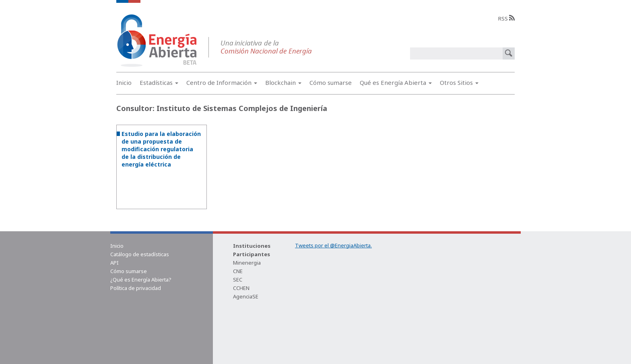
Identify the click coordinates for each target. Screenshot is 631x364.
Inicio (124, 82)
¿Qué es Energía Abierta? (141, 280)
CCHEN (241, 288)
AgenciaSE (246, 296)
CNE (238, 271)
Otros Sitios (459, 82)
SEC (238, 280)
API (114, 263)
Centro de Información (222, 82)
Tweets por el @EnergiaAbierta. (333, 245)
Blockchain (283, 82)
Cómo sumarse (331, 82)
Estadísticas (159, 82)
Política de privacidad (136, 288)
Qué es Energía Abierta (396, 82)
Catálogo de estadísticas (140, 254)
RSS (506, 19)
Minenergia (247, 263)
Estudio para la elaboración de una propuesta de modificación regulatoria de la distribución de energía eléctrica (161, 149)
